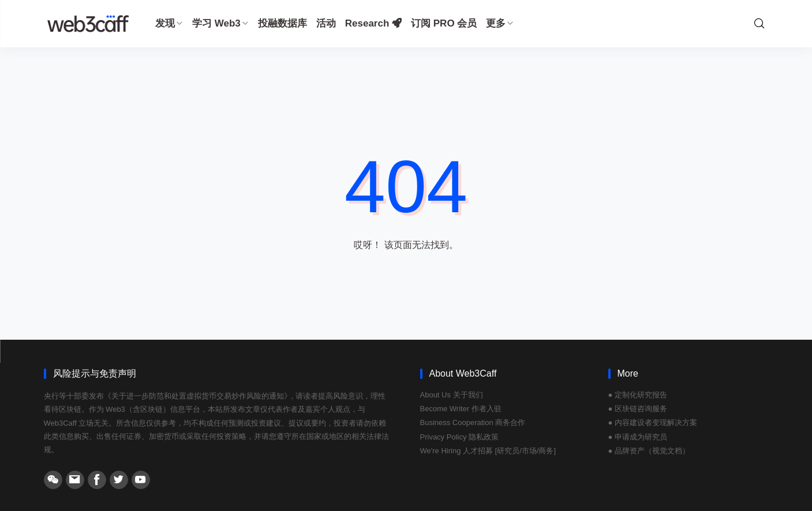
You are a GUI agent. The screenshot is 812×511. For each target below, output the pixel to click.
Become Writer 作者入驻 (461, 409)
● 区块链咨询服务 (638, 409)
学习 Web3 (220, 23)
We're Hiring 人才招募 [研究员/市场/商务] (488, 451)
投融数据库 (282, 23)
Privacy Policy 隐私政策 (460, 437)
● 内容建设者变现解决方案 (653, 422)
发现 (169, 23)
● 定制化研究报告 (638, 395)
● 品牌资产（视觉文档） (649, 451)
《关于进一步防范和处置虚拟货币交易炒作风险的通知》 (198, 396)
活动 (326, 23)
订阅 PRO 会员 (444, 23)
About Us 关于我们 (452, 395)
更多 (500, 23)
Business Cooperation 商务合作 (473, 422)
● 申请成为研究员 (638, 437)
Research (373, 23)
